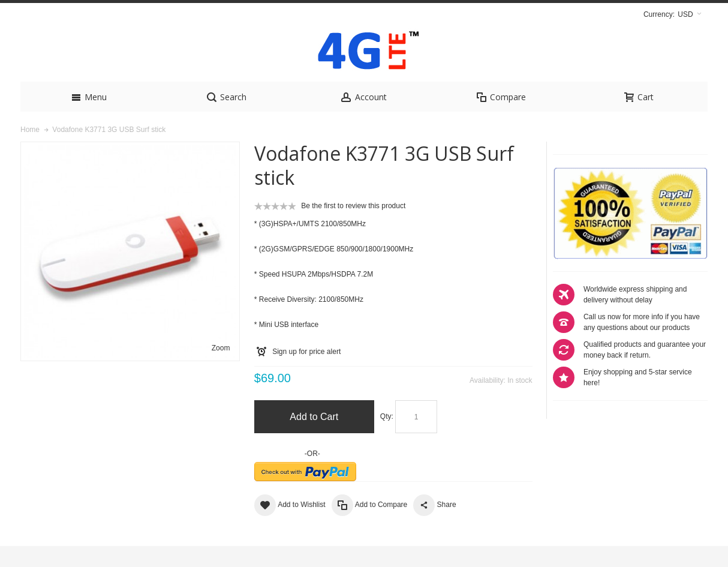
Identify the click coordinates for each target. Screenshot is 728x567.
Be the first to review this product (353, 227)
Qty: (387, 437)
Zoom (221, 369)
